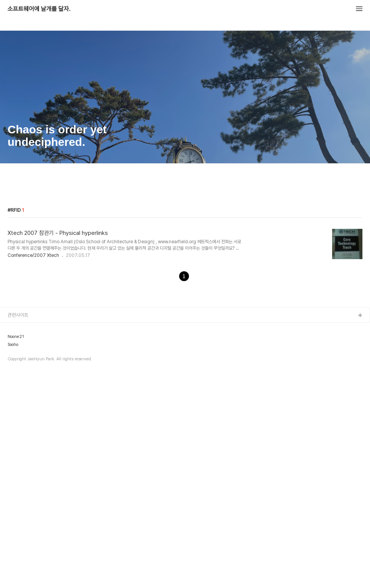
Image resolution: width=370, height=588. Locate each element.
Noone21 (16, 549)
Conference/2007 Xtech (33, 361)
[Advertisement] (185, 228)
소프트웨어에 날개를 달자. (39, 9)
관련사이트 (18, 527)
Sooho (13, 557)
